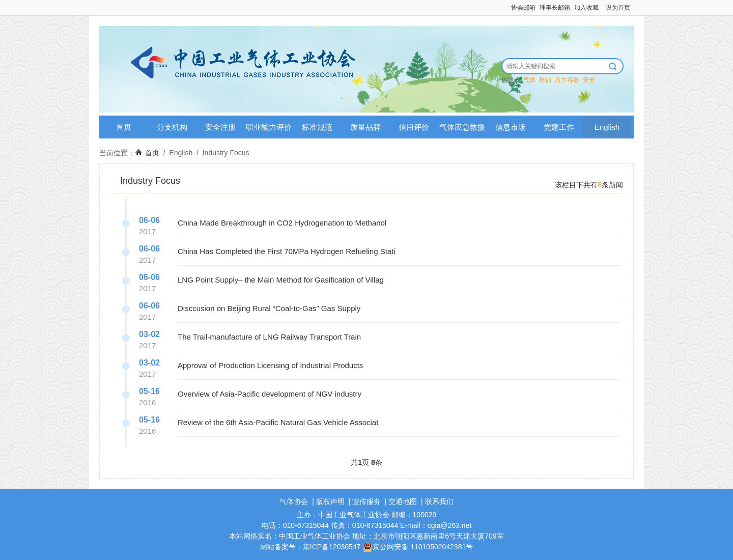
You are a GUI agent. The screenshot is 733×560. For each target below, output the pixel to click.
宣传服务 (366, 501)
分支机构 (172, 127)
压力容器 (567, 80)
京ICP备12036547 (332, 547)
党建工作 (559, 127)
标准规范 (317, 127)
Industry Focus (226, 153)
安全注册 (220, 127)
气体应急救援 (462, 127)
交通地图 (403, 501)
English (607, 127)
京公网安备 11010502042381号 (418, 547)
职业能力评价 (269, 127)
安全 (589, 80)
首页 (124, 127)
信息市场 (511, 127)
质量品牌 (365, 127)
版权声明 (330, 501)
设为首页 (618, 8)
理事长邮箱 (555, 8)
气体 (529, 80)
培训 (545, 80)
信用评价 (414, 127)
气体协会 (294, 501)
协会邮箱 (523, 8)
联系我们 (439, 501)
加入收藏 (586, 8)
